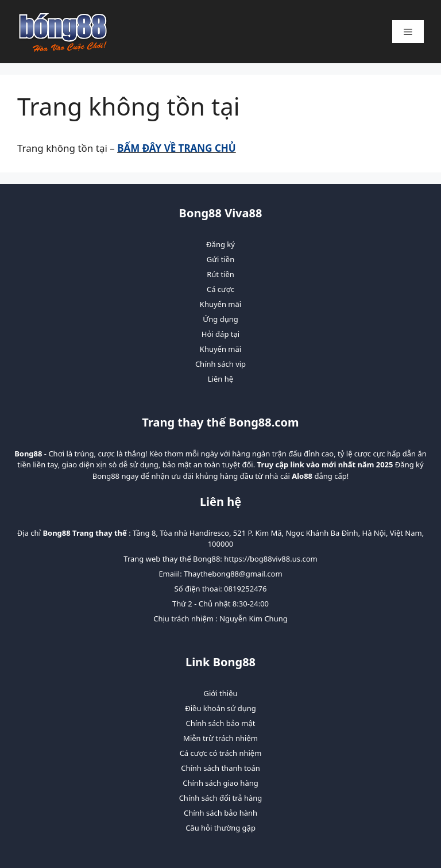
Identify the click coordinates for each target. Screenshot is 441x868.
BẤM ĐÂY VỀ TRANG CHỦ (176, 148)
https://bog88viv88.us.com (270, 559)
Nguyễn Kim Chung (254, 619)
